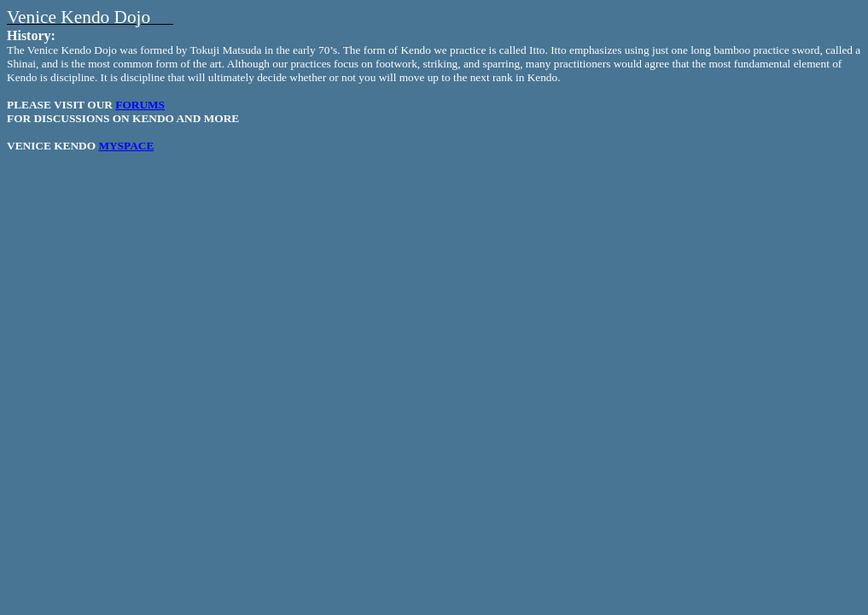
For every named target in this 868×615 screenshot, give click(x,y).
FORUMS (140, 105)
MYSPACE (126, 146)
